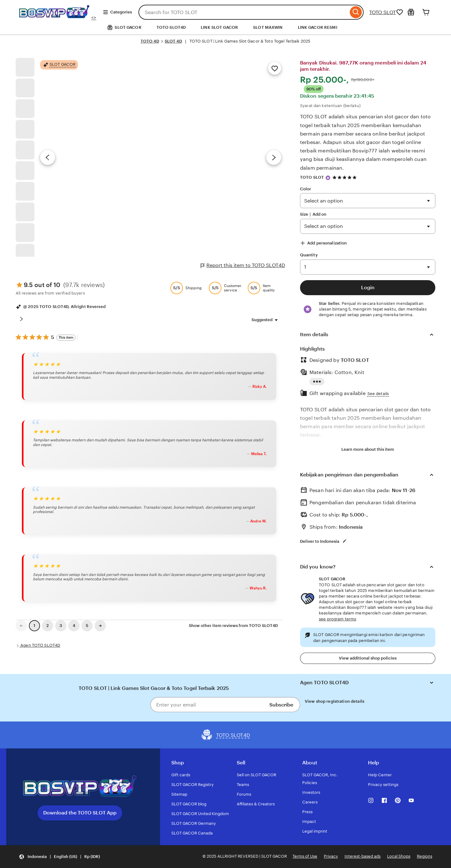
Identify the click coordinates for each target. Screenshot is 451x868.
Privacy (331, 856)
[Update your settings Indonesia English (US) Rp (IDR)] (59, 857)
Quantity (309, 255)
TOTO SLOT (383, 12)
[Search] (356, 12)
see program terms (337, 619)
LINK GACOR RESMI (318, 27)
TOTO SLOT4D (171, 27)
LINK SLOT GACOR (219, 27)
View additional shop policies (368, 658)
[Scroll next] (21, 319)
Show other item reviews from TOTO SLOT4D (233, 626)
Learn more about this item (368, 449)
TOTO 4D (150, 41)
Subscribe (281, 705)
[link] (21, 626)
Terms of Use (305, 856)
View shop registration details (334, 701)
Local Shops (399, 856)
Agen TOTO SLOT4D (40, 645)
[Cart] (426, 12)
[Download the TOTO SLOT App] (80, 787)
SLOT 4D (173, 41)
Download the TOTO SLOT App (80, 813)
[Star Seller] (328, 178)
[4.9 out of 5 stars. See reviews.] (345, 177)
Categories (117, 12)
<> (57, 18)
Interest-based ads (363, 856)
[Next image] (274, 157)
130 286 (368, 267)
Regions (425, 856)
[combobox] (243, 12)
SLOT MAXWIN (268, 27)
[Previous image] (48, 157)
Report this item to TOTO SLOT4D (243, 265)
